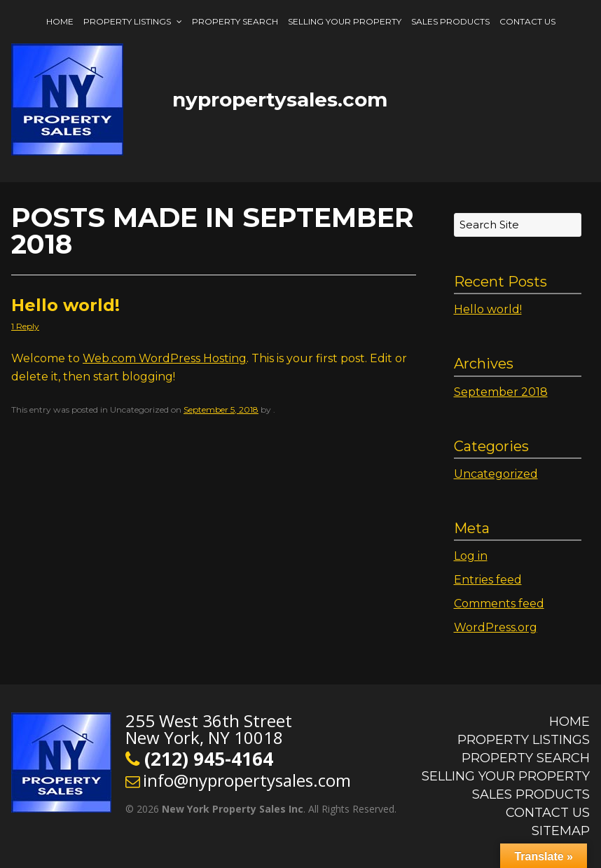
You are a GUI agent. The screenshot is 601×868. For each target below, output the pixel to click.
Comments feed (499, 604)
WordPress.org (496, 627)
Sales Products (450, 21)
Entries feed (488, 580)
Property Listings (127, 21)
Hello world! (65, 305)
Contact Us (527, 21)
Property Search (235, 21)
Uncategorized (496, 474)
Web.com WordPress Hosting (165, 358)
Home (60, 21)
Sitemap (561, 831)
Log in (471, 556)
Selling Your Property (345, 21)
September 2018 (501, 392)
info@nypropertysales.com (247, 780)
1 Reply (25, 326)
